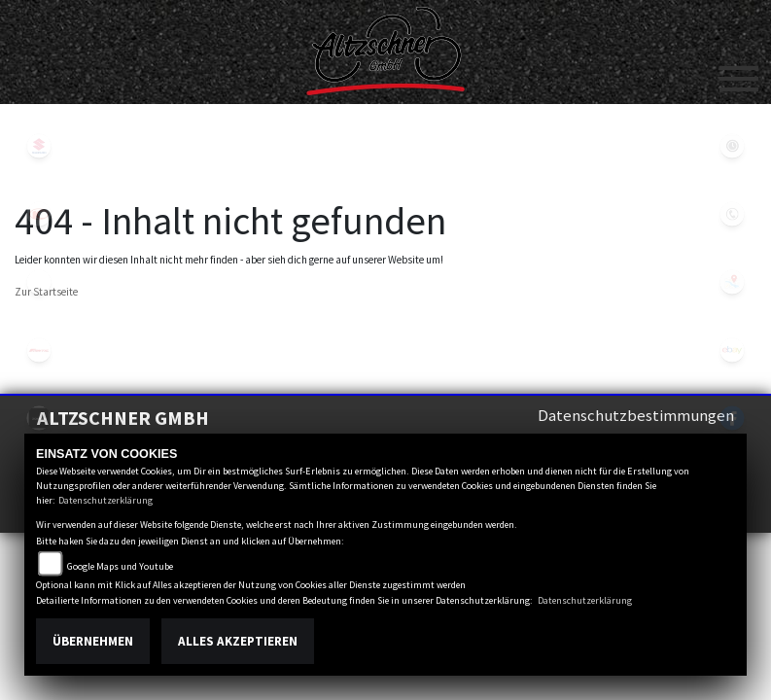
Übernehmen (93, 641)
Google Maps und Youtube (120, 566)
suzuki (39, 146)
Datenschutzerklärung (105, 500)
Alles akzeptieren (238, 641)
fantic (39, 350)
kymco (39, 214)
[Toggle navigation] (739, 71)
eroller (39, 282)
